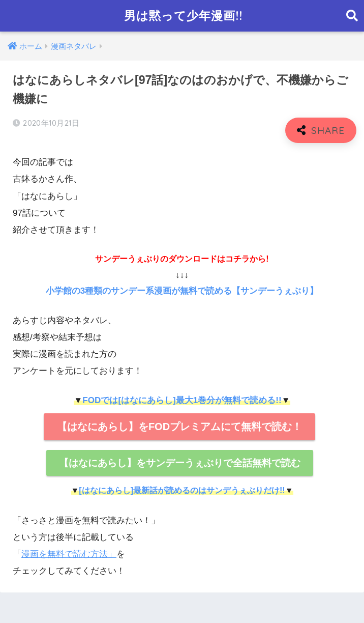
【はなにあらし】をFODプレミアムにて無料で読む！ (179, 427)
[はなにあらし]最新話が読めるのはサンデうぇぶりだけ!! (182, 490)
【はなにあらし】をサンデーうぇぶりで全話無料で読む (180, 463)
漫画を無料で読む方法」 (69, 554)
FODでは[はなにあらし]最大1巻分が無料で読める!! (182, 400)
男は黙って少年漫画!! (183, 16)
